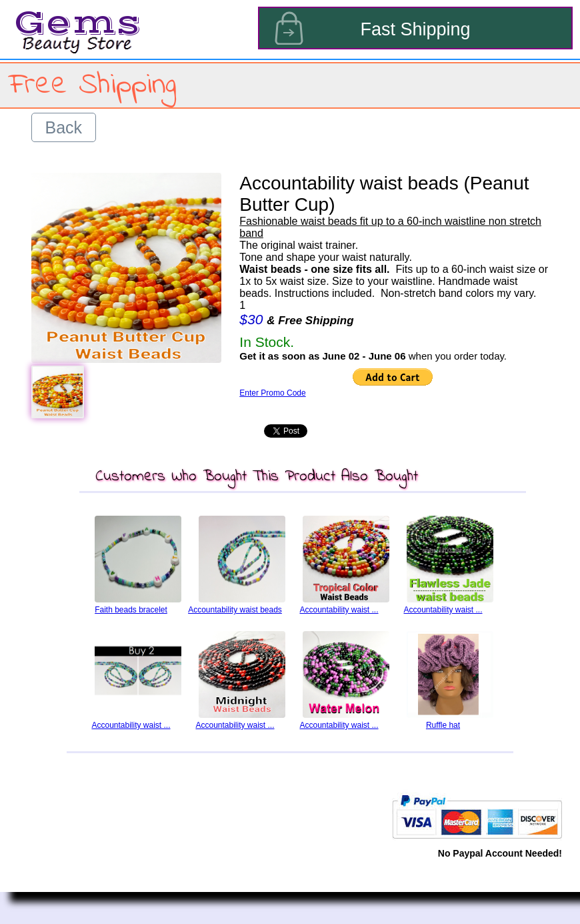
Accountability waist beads (235, 610)
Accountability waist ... (339, 610)
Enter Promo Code (272, 393)
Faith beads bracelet (131, 610)
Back (64, 127)
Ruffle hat (443, 725)
